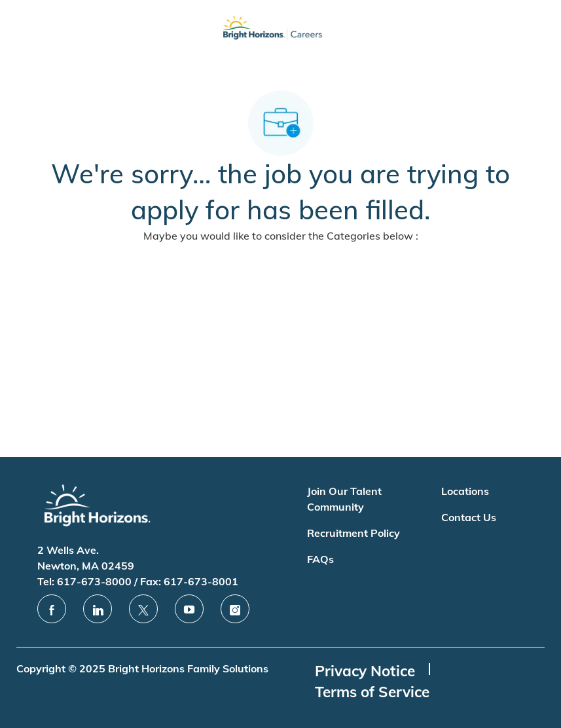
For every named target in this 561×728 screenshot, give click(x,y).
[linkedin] (98, 609)
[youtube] (189, 609)
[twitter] (143, 609)
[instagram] (235, 609)
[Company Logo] (272, 30)
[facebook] (52, 609)
